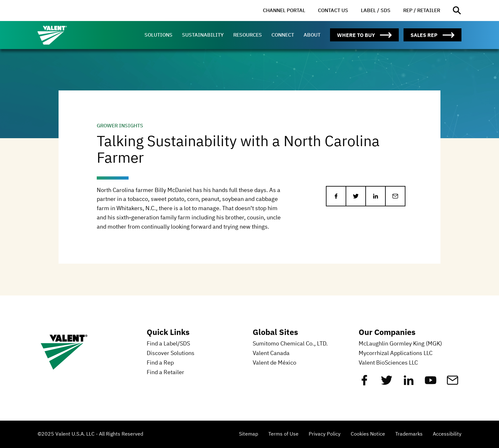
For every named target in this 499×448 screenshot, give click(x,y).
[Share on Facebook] (336, 196)
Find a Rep (160, 363)
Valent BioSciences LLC (388, 363)
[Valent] (66, 35)
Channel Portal (284, 10)
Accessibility (447, 434)
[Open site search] (457, 11)
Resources (248, 35)
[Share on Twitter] (356, 196)
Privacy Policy (325, 434)
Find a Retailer (165, 373)
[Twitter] (387, 383)
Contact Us (333, 10)
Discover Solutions (171, 353)
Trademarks (409, 434)
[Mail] (453, 383)
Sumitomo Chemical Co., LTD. (290, 344)
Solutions (158, 35)
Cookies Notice (368, 434)
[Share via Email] (395, 196)
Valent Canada (271, 353)
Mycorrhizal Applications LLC (396, 353)
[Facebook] (364, 383)
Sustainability (203, 35)
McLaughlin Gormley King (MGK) (400, 344)
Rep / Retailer (422, 10)
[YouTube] (431, 383)
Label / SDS (376, 10)
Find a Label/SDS (168, 344)
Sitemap (249, 434)
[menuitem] (284, 11)
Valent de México (274, 363)
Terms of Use (283, 434)
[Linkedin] (409, 383)
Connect (283, 35)
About (312, 35)
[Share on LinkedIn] (376, 196)
